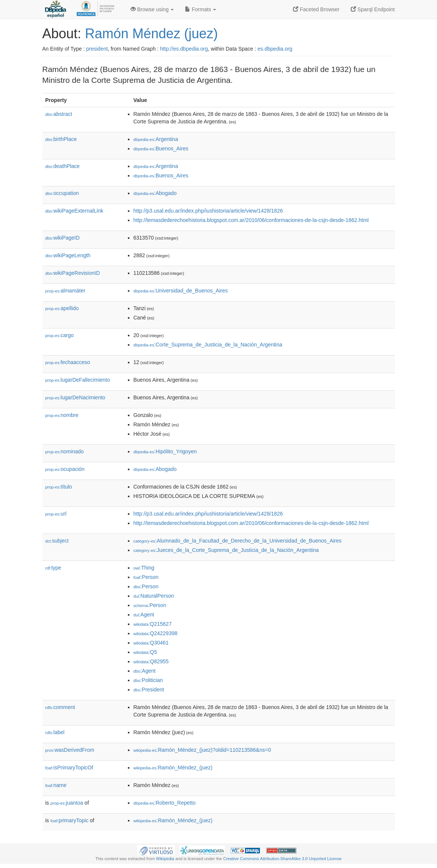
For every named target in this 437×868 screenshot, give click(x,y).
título (59, 487)
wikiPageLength (68, 255)
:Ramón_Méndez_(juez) (173, 768)
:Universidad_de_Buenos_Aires (181, 291)
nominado (65, 451)
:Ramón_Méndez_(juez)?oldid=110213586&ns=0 (202, 750)
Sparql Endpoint (373, 9)
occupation (62, 193)
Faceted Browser (316, 9)
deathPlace (63, 166)
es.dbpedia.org (275, 49)
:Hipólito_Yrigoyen (165, 451)
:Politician (148, 680)
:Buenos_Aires (161, 148)
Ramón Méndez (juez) (152, 34)
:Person (146, 577)
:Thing (144, 568)
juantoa (67, 803)
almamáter (65, 291)
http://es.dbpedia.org (184, 49)
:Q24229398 (156, 633)
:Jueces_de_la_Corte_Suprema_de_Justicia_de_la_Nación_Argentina (226, 550)
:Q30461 (151, 643)
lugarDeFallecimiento (78, 380)
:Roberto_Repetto (165, 803)
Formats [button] (200, 9)
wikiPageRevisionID (73, 273)
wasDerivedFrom (70, 750)
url (56, 514)
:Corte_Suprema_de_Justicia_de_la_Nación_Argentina (208, 345)
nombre (62, 415)
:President (149, 690)
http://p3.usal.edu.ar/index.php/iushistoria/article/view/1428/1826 (208, 211)
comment (60, 707)
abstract (59, 114)
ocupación (65, 469)
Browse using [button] (152, 9)
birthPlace (61, 139)
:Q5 (145, 652)
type (53, 568)
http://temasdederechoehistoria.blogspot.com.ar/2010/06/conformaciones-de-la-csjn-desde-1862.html (251, 220)
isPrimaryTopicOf (69, 768)
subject (57, 541)
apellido (62, 308)
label (55, 732)
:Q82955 (151, 661)
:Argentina (156, 139)
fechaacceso (68, 362)
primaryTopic (70, 820)
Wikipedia (165, 859)
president (97, 49)
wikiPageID (63, 238)
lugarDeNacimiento (75, 397)
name (56, 785)
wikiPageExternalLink (74, 211)
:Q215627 (153, 624)
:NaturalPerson (154, 596)
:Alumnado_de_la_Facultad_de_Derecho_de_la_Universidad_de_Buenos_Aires (238, 541)
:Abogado (155, 193)
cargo (60, 335)
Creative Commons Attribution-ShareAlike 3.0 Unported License (282, 859)
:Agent (144, 615)
